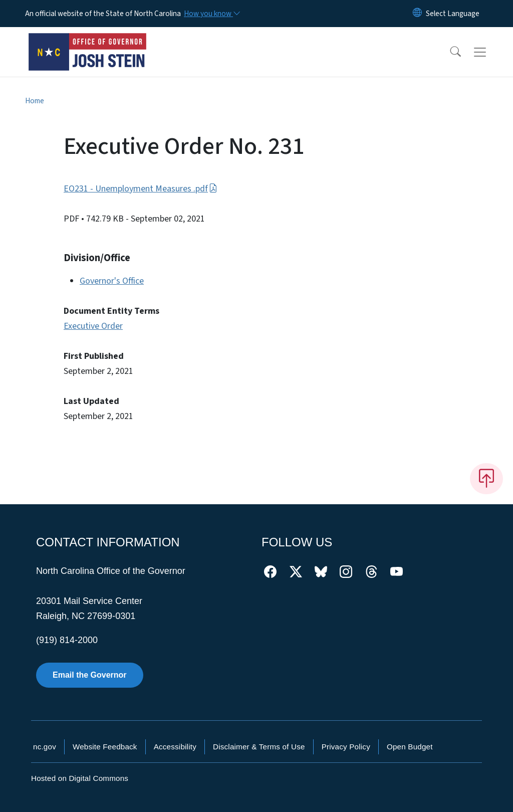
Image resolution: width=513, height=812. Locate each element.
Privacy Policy (346, 747)
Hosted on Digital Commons (80, 778)
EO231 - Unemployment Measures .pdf (141, 189)
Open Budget (410, 747)
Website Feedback (105, 747)
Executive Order (93, 326)
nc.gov (45, 747)
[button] (449, 52)
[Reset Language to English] (417, 14)
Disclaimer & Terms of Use (259, 747)
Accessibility (175, 747)
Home (35, 101)
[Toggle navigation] (489, 52)
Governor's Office (112, 281)
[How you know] (211, 14)
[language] (453, 14)
